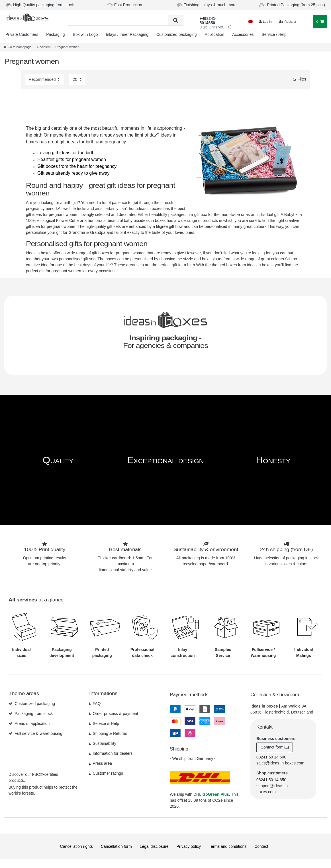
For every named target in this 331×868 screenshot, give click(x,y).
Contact (261, 846)
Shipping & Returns (110, 733)
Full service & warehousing (38, 733)
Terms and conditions (228, 846)
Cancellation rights (76, 846)
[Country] (251, 22)
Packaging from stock (34, 714)
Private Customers (22, 34)
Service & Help (106, 723)
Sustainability (104, 743)
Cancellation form (116, 846)
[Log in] (265, 22)
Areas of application (32, 723)
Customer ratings (108, 773)
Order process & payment (115, 714)
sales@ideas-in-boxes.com (280, 763)
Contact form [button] (275, 747)
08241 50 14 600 (271, 757)
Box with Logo (85, 34)
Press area (102, 763)
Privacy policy (189, 846)
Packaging (55, 34)
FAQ (97, 704)
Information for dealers (113, 753)
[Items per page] (77, 80)
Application (215, 34)
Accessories (243, 34)
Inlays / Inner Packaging (127, 34)
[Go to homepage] (18, 47)
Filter (300, 79)
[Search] (176, 20)
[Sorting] (44, 80)
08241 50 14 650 (271, 780)
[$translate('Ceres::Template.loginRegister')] (288, 22)
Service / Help (274, 34)
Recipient (44, 47)
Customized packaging (177, 34)
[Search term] (118, 20)
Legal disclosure (154, 846)
